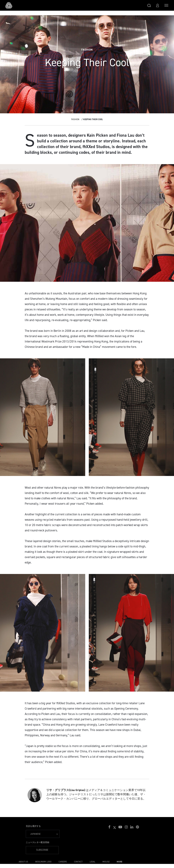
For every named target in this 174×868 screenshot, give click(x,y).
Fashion (75, 119)
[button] (149, 5)
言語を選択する (33, 826)
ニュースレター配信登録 (38, 842)
